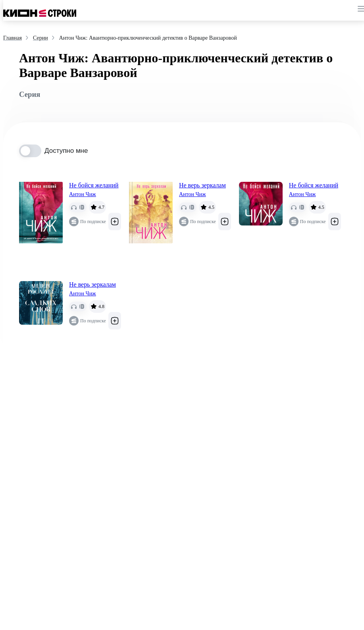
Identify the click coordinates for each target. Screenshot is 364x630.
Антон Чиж (83, 194)
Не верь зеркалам (202, 185)
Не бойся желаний (94, 185)
